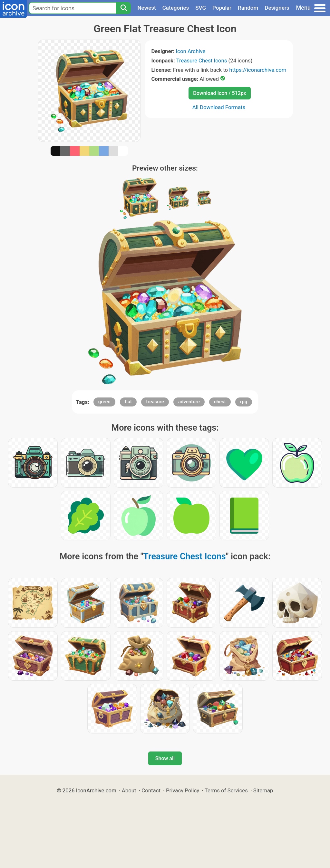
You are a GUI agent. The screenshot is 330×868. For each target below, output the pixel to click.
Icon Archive (191, 51)
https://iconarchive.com (258, 70)
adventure (189, 402)
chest (220, 402)
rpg (244, 402)
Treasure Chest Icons (202, 61)
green (104, 402)
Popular (222, 8)
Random (248, 8)
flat (128, 402)
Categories (176, 8)
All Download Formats (219, 107)
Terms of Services (226, 790)
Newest (146, 8)
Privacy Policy (183, 790)
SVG (201, 8)
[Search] (123, 8)
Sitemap (263, 790)
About (129, 790)
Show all (165, 758)
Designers (277, 8)
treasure (155, 402)
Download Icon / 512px (219, 93)
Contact (151, 790)
